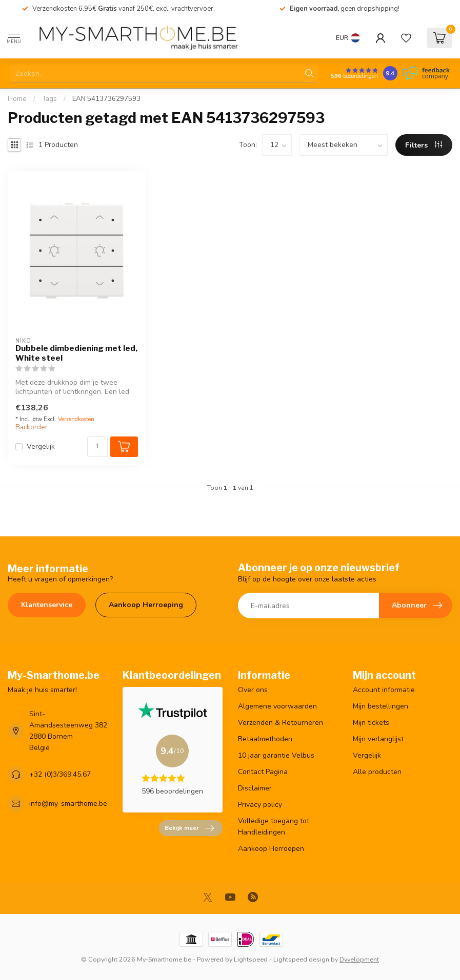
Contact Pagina (263, 772)
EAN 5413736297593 (106, 99)
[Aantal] (97, 447)
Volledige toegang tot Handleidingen (274, 827)
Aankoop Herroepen (271, 849)
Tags (49, 99)
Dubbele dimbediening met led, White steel (76, 353)
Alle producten (377, 772)
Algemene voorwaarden (277, 706)
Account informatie (384, 690)
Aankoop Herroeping (146, 605)
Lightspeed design (301, 959)
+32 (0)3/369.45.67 (60, 774)
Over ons (253, 690)
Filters (424, 145)
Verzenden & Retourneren (281, 723)
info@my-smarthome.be (68, 804)
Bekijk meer (189, 828)
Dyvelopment (359, 959)
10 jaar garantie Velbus (276, 755)
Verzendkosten (76, 419)
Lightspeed (251, 959)
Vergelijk (41, 446)
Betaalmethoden (265, 739)
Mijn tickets (371, 723)
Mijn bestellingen (381, 706)
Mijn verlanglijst (378, 739)
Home (17, 99)
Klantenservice (47, 605)
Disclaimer (255, 788)
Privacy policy (260, 805)
